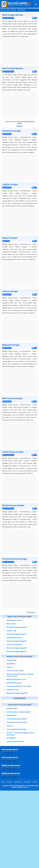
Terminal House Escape (15, 559)
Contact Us (10, 859)
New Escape (21, 10)
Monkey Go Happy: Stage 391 (16, 651)
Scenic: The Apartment (14, 645)
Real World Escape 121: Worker (17, 759)
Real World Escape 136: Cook (16, 679)
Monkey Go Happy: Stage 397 (17, 634)
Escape (13, 10)
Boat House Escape (12, 398)
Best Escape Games (13, 68)
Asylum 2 (10, 667)
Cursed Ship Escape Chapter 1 (17, 756)
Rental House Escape (13, 505)
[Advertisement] (19, 720)
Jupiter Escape (10, 184)
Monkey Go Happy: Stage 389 (17, 648)
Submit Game (18, 859)
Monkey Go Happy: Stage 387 (17, 641)
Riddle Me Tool (12, 752)
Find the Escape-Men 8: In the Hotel (19, 686)
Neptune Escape (11, 345)
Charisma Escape (11, 131)
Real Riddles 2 (11, 664)
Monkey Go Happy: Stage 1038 (17, 693)
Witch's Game (11, 624)
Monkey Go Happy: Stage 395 (17, 627)
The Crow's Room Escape (15, 671)
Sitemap (35, 859)
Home (7, 10)
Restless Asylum (12, 746)
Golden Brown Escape (14, 638)
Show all (20, 126)
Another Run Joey (13, 690)
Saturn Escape (10, 238)
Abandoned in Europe (14, 620)
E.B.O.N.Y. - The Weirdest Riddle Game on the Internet (21, 771)
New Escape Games (13, 15)
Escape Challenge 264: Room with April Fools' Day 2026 (20, 675)
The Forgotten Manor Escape (16, 766)
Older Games (31, 612)
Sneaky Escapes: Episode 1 (16, 778)
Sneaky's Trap (11, 631)
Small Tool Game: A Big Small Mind (19, 749)
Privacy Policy (27, 859)
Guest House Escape (13, 452)
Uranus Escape (10, 291)
